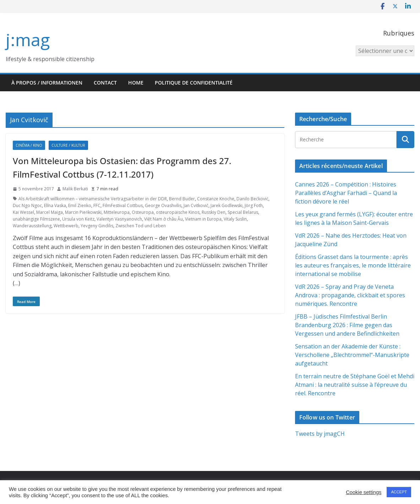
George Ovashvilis (163, 205)
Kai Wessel (23, 212)
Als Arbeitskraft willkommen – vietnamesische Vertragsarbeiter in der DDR (93, 199)
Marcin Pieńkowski (83, 212)
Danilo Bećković (252, 199)
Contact (105, 83)
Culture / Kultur (68, 145)
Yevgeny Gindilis (97, 226)
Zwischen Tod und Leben (141, 226)
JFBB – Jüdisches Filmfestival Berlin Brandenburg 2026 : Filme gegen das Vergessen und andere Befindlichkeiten (347, 325)
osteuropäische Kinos (178, 212)
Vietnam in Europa (203, 219)
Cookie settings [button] (364, 492)
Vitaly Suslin (235, 219)
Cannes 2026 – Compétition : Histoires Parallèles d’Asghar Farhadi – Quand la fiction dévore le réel (346, 193)
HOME (136, 83)
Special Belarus (243, 212)
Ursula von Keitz (78, 219)
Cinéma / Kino (29, 145)
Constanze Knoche (216, 199)
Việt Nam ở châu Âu (163, 219)
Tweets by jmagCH (320, 434)
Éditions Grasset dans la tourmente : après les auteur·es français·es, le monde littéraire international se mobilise (353, 265)
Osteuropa (143, 212)
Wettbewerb (66, 226)
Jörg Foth (254, 205)
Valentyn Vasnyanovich (119, 219)
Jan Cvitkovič (196, 205)
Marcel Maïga (50, 212)
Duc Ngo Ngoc (27, 205)
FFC (97, 205)
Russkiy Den (214, 212)
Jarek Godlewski (227, 205)
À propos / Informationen (47, 83)
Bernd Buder (182, 199)
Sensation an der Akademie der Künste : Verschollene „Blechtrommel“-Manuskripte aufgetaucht (352, 355)
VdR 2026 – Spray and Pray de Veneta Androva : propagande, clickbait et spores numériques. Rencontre (350, 295)
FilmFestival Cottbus (123, 205)
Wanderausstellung (32, 226)
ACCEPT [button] (399, 492)
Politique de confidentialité (194, 83)
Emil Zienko (80, 205)
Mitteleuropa (117, 212)
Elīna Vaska (55, 205)
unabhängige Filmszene (36, 219)
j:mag (28, 40)
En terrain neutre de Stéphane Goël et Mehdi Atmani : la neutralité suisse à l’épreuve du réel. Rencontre (355, 385)
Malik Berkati (75, 189)
